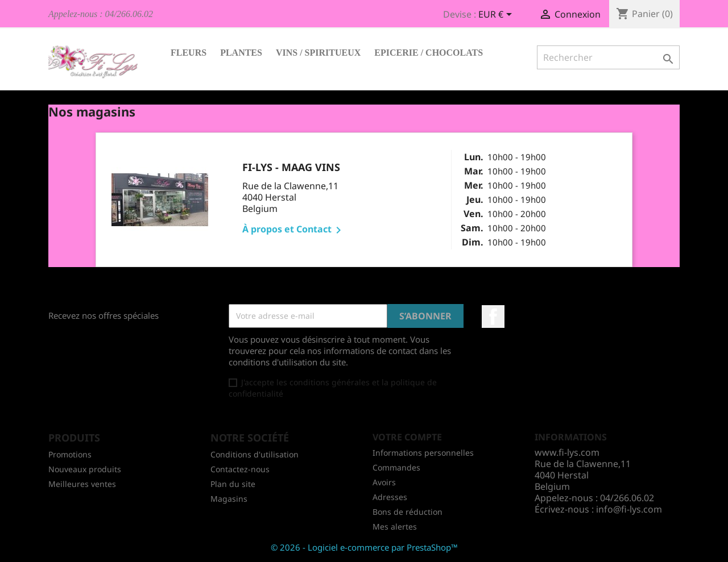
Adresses (390, 497)
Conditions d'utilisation (255, 454)
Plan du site (233, 484)
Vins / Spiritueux (318, 53)
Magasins (229, 499)
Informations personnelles (423, 453)
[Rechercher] (608, 57)
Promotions (70, 454)
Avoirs (384, 482)
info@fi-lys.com (629, 509)
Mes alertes (395, 526)
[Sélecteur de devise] (497, 15)
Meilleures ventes (82, 484)
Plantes (241, 53)
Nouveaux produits (85, 469)
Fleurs (189, 53)
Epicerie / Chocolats (429, 53)
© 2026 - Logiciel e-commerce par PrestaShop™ (364, 547)
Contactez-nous (240, 469)
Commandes (396, 467)
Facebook (493, 317)
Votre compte (407, 437)
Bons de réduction (408, 512)
